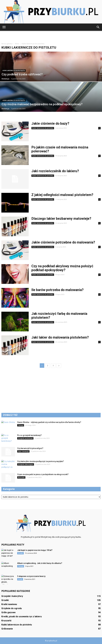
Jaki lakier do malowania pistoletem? (60, 337)
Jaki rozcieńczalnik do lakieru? (55, 171)
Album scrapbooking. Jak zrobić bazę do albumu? (40, 563)
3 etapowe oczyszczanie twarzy (31, 576)
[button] (98, 27)
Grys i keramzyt (23, 451)
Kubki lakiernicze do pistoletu (14, 71)
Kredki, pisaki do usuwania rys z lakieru (22, 616)
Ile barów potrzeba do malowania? (57, 290)
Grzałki (20, 553)
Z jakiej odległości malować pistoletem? (62, 195)
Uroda (20, 579)
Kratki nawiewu (9, 604)
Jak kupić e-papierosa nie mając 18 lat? (35, 550)
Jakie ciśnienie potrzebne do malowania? (63, 242)
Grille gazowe (8, 612)
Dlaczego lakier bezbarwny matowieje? (61, 219)
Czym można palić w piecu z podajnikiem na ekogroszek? (43, 474)
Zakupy (21, 425)
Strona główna (7, 44)
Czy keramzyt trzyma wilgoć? (30, 448)
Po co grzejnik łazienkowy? (29, 435)
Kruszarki (21, 477)
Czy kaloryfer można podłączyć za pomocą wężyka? (40, 461)
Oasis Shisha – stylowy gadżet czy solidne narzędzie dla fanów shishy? (49, 422)
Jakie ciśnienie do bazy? (50, 124)
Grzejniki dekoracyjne (26, 464)
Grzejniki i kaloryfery (12, 596)
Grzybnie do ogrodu (12, 608)
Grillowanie (7, 629)
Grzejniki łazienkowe (25, 438)
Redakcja (5, 79)
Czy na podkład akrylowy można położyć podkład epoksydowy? (62, 268)
